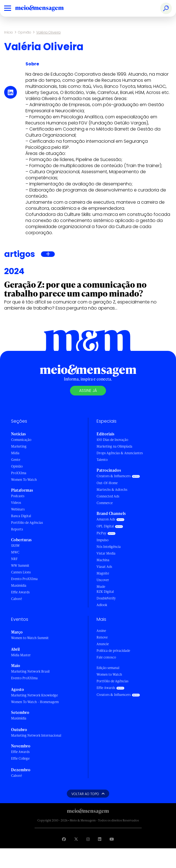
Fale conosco (106, 657)
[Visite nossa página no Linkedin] (100, 839)
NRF (14, 559)
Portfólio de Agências (27, 523)
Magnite (103, 573)
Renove (102, 637)
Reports (17, 529)
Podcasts (18, 496)
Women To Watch (24, 480)
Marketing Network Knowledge (34, 695)
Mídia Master (21, 655)
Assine (101, 631)
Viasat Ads (104, 567)
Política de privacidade (113, 651)
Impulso (103, 540)
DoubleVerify (106, 598)
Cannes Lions (21, 572)
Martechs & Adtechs (112, 490)
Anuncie (103, 644)
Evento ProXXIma (24, 579)
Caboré (16, 599)
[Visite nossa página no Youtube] (112, 839)
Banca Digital (21, 516)
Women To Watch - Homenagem (35, 702)
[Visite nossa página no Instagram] (88, 839)
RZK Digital (105, 592)
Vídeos (16, 503)
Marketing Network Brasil (30, 671)
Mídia (15, 453)
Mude (101, 587)
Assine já (88, 390)
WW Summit (20, 566)
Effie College (20, 758)
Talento (102, 460)
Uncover (103, 580)
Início (9, 32)
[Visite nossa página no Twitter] (76, 839)
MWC (15, 552)
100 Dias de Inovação (112, 440)
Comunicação (21, 440)
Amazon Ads (106, 519)
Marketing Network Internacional (36, 735)
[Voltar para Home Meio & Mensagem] (46, 8)
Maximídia (19, 585)
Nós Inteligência (109, 547)
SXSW (15, 546)
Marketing (19, 446)
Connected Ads (108, 496)
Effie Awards (20, 592)
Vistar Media (106, 553)
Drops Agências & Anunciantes (120, 453)
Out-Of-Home (107, 483)
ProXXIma (19, 473)
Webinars (18, 509)
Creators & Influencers (114, 476)
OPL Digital (105, 526)
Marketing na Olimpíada (114, 446)
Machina (103, 560)
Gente (16, 460)
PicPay (101, 533)
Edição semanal (108, 668)
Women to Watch (109, 674)
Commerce (105, 503)
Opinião (25, 32)
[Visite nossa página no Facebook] (64, 839)
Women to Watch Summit (30, 638)
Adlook (102, 605)
